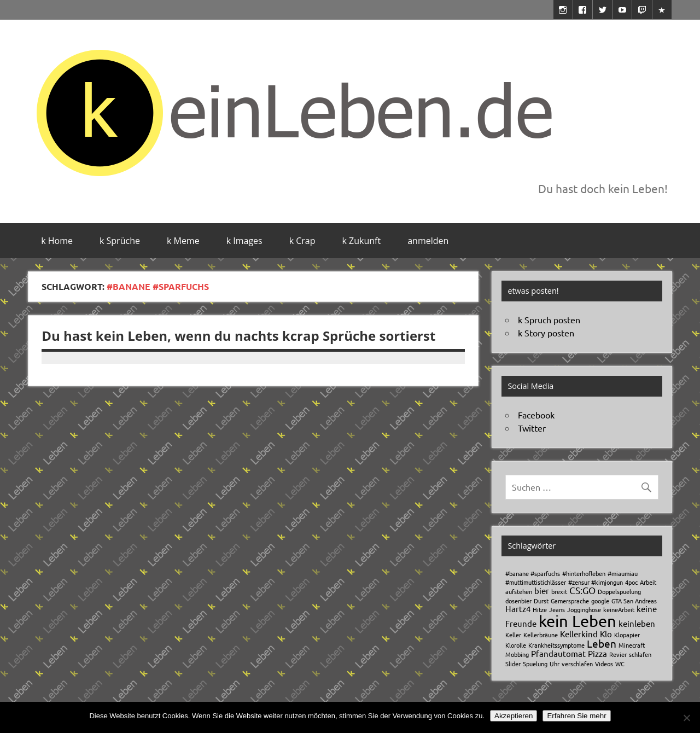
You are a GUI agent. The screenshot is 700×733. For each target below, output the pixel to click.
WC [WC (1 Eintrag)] (620, 664)
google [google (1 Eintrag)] (600, 601)
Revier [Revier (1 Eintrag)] (618, 654)
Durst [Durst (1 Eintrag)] (541, 601)
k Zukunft (362, 241)
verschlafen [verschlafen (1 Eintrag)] (577, 664)
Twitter (532, 428)
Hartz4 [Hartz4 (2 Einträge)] (518, 609)
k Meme (183, 241)
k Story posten (546, 333)
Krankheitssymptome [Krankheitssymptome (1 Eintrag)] (556, 645)
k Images (244, 241)
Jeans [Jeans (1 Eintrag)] (557, 609)
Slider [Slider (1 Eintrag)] (513, 664)
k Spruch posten (549, 319)
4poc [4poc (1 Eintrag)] (631, 582)
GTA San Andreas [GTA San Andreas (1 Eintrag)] (634, 601)
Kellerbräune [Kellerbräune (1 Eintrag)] (541, 635)
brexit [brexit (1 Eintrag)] (559, 591)
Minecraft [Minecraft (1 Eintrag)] (632, 645)
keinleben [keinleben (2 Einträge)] (637, 623)
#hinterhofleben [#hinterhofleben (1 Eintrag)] (584, 573)
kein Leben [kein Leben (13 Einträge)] (577, 621)
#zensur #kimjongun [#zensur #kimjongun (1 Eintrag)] (596, 582)
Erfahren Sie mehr (576, 716)
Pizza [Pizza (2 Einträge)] (597, 653)
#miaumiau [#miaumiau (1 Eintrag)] (623, 573)
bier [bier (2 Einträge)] (542, 591)
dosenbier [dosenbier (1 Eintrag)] (518, 601)
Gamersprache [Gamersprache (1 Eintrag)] (570, 601)
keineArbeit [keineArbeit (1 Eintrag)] (619, 609)
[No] (686, 718)
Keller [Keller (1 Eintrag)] (513, 635)
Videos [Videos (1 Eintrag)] (604, 664)
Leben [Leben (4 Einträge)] (602, 643)
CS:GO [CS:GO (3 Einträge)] (582, 590)
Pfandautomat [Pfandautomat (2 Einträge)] (558, 653)
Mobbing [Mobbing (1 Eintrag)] (517, 654)
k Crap (302, 241)
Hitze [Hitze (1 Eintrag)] (540, 609)
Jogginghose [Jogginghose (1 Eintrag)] (584, 609)
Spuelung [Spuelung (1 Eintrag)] (535, 664)
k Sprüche (120, 241)
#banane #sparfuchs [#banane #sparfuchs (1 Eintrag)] (533, 573)
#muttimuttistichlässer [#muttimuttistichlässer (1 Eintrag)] (536, 582)
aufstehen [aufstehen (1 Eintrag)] (519, 591)
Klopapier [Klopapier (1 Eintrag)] (627, 635)
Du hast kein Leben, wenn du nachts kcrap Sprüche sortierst (238, 336)
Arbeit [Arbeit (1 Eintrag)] (648, 582)
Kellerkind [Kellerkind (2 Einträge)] (579, 634)
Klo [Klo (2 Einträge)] (606, 634)
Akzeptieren (514, 716)
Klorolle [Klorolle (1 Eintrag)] (516, 645)
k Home (57, 241)
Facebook (536, 415)
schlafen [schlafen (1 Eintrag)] (640, 654)
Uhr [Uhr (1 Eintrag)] (555, 664)
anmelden (428, 241)
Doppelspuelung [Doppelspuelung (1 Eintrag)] (619, 591)
